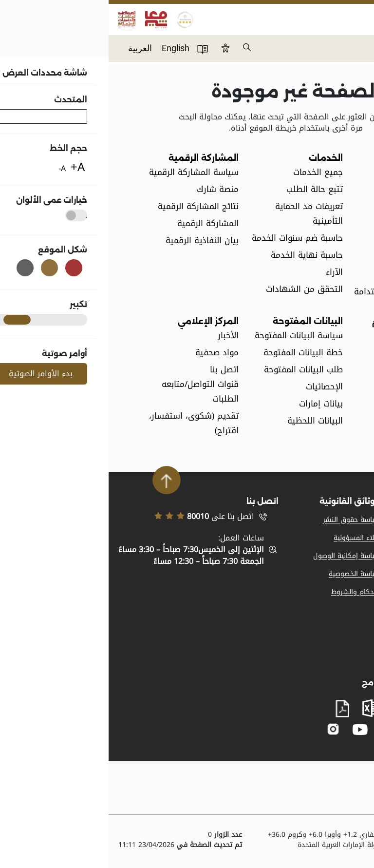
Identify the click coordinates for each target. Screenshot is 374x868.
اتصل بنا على (95, 517)
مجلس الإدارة (314, 206)
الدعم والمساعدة (339, 592)
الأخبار (120, 336)
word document (295, 708)
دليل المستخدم (94, 49)
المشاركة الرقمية (99, 223)
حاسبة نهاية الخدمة (198, 255)
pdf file (234, 709)
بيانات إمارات (212, 404)
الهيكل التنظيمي (306, 223)
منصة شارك (109, 189)
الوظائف (323, 258)
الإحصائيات (216, 387)
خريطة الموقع (344, 574)
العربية (31, 48)
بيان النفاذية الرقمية (93, 241)
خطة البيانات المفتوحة (195, 353)
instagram (225, 729)
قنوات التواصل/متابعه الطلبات (92, 392)
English (67, 48)
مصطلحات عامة (311, 241)
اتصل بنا (352, 610)
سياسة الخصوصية (246, 574)
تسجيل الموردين (341, 556)
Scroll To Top (58, 480)
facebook (299, 729)
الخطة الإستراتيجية (304, 189)
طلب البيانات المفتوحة (195, 370)
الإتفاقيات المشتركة (302, 275)
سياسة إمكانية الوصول (238, 556)
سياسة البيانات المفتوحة (190, 336)
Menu (356, 42)
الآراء (226, 272)
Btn (117, 48)
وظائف (354, 538)
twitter (280, 729)
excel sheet (262, 708)
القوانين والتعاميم (305, 336)
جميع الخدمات (209, 172)
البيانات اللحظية (206, 421)
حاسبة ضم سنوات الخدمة (189, 238)
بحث (139, 48)
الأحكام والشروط (247, 592)
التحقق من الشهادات (196, 289)
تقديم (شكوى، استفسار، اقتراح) (85, 423)
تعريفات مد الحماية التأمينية (200, 214)
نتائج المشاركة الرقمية (90, 206)
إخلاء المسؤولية (248, 538)
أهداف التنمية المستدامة (292, 292)
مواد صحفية (108, 353)
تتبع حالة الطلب (206, 189)
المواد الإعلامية (342, 520)
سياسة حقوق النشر (243, 520)
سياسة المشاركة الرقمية (85, 172)
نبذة (330, 172)
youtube (251, 729)
